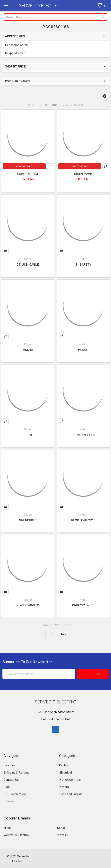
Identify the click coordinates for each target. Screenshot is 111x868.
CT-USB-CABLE (28, 264)
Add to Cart (24, 166)
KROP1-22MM (83, 174)
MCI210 (28, 350)
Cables (64, 765)
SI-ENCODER (28, 520)
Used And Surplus (71, 794)
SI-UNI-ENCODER (83, 435)
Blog (7, 787)
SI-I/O (28, 435)
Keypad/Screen (15, 53)
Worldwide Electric (16, 835)
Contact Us (11, 779)
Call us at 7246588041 (55, 719)
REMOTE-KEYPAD (83, 520)
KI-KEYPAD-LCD (83, 605)
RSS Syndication (15, 794)
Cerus (61, 828)
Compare (50, 166)
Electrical (66, 772)
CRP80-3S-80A (28, 174)
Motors (64, 787)
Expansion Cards (16, 45)
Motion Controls (70, 779)
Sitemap (9, 801)
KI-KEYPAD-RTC (28, 605)
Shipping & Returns (16, 772)
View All (62, 835)
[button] (104, 96)
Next (67, 634)
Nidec (8, 828)
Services (9, 765)
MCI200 (83, 350)
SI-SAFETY (83, 264)
